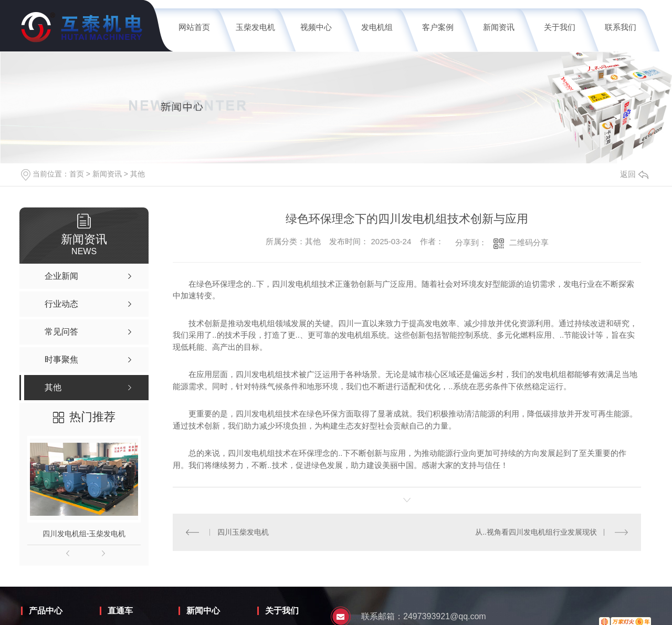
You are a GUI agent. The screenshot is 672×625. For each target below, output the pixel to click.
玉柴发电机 (255, 27)
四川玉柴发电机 (243, 532)
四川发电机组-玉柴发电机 (84, 534)
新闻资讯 (499, 27)
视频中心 (316, 27)
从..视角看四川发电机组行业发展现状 (536, 532)
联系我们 (621, 27)
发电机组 (377, 27)
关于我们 (560, 27)
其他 (138, 174)
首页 (77, 174)
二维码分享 (529, 242)
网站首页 (194, 27)
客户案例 (438, 27)
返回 (634, 174)
